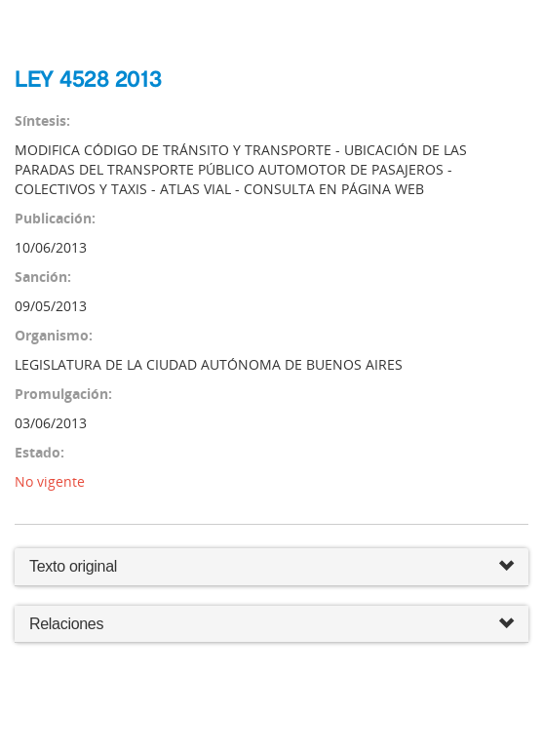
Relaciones (271, 625)
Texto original (73, 566)
